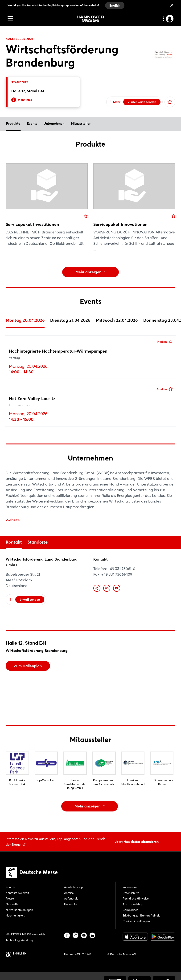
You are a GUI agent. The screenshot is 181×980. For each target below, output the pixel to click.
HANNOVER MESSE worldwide (25, 934)
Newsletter (13, 904)
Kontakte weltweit (17, 893)
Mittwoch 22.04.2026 (117, 320)
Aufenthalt (71, 898)
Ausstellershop (73, 887)
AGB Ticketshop (133, 904)
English (115, 5)
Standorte (38, 542)
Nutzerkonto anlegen (19, 910)
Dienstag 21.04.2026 (70, 320)
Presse (10, 898)
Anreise (69, 893)
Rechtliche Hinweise (136, 898)
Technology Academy (20, 940)
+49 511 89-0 (83, 954)
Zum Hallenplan (28, 666)
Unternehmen (54, 123)
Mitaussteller (81, 123)
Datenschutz (131, 893)
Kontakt (14, 542)
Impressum (130, 887)
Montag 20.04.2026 (25, 320)
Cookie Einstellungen (136, 921)
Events (32, 123)
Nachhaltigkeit (15, 915)
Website (13, 520)
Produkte (13, 123)
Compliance (130, 910)
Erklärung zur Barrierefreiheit (141, 915)
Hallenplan (71, 904)
